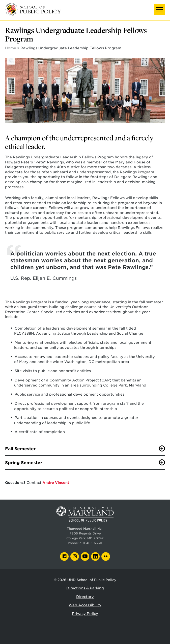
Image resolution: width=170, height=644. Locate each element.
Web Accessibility (85, 605)
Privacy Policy (85, 614)
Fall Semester (20, 449)
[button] (159, 9)
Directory (85, 597)
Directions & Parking (85, 588)
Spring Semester (24, 463)
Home (11, 48)
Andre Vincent (56, 483)
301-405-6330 (91, 543)
